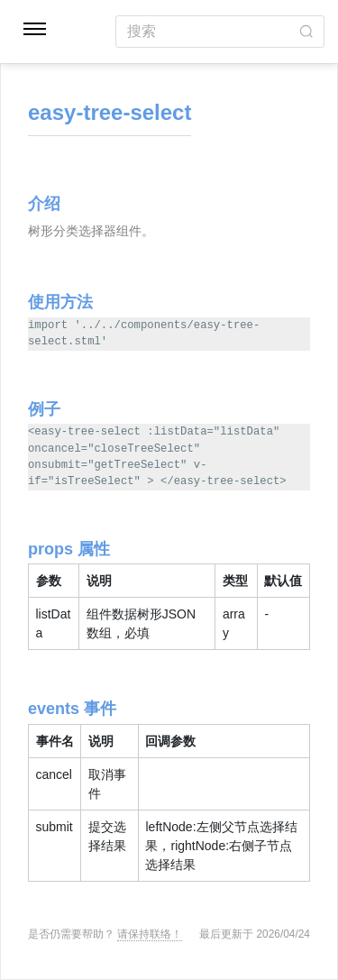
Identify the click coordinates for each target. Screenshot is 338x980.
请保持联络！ (150, 934)
